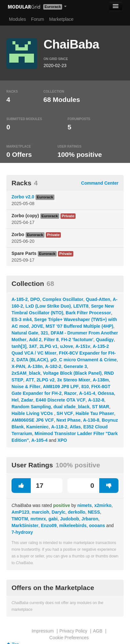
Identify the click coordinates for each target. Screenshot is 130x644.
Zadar (27, 400)
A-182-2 (53, 366)
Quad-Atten (98, 299)
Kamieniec (37, 427)
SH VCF (65, 413)
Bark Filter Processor (88, 313)
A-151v (83, 346)
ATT (30, 380)
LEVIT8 (81, 306)
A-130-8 (91, 420)
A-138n (35, 366)
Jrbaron (90, 519)
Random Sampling (31, 407)
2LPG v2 (45, 380)
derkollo (77, 512)
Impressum (43, 631)
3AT (33, 346)
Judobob (70, 519)
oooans (97, 525)
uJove (66, 346)
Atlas (75, 427)
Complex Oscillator (63, 299)
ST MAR (101, 407)
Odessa (106, 393)
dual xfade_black (72, 407)
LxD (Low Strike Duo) (48, 306)
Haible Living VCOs (33, 413)
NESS (94, 512)
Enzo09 (49, 525)
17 (27, 486)
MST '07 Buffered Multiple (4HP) (80, 326)
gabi (53, 519)
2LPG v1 (49, 346)
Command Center (100, 183)
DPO (35, 299)
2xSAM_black (26, 373)
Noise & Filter (26, 387)
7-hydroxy (22, 532)
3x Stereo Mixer (74, 380)
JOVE (37, 326)
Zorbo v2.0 (23, 197)
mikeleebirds (73, 525)
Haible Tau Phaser (95, 413)
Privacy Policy (73, 631)
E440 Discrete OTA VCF (61, 400)
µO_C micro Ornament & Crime (84, 360)
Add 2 (35, 340)
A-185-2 (20, 299)
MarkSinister (25, 525)
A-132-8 (96, 400)
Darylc (58, 512)
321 (44, 333)
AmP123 (20, 512)
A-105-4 (40, 440)
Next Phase (68, 420)
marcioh (40, 512)
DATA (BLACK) (32, 360)
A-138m (101, 380)
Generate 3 (75, 366)
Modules (17, 19)
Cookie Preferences (69, 638)
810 (85, 387)
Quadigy (105, 340)
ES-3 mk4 (22, 319)
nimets (84, 505)
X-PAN (18, 366)
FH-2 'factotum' (77, 340)
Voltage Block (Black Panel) (72, 373)
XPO (62, 440)
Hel (15, 400)
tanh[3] (19, 346)
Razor (70, 393)
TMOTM (20, 519)
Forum (37, 19)
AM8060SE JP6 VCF (33, 420)
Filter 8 (51, 340)
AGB (98, 631)
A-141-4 (87, 393)
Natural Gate (25, 333)
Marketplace (61, 19)
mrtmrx (38, 519)
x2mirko (103, 505)
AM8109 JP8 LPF (61, 387)
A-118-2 (59, 427)
